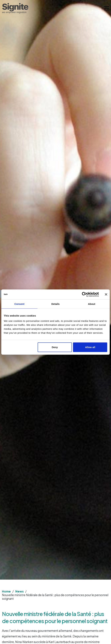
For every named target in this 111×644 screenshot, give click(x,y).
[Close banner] (106, 294)
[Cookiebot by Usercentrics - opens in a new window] (84, 294)
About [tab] (92, 304)
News (19, 591)
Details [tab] (55, 304)
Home (6, 591)
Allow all (90, 347)
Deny (55, 347)
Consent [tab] (19, 304)
